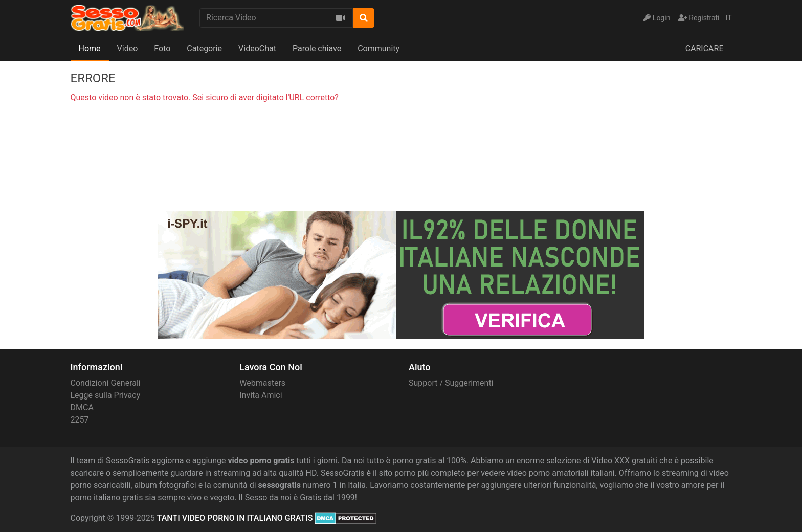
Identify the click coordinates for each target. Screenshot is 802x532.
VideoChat (257, 48)
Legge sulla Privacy (106, 395)
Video (128, 48)
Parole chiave (317, 48)
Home (90, 48)
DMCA (82, 407)
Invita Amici (261, 395)
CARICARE (705, 48)
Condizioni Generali (106, 383)
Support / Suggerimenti (451, 383)
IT (729, 18)
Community (378, 48)
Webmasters (262, 383)
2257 (80, 420)
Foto (162, 48)
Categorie (204, 48)
